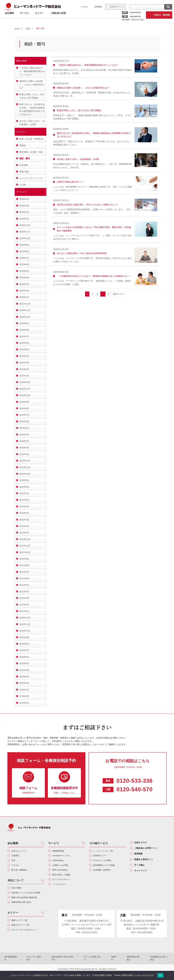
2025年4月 (24, 278)
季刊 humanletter (62, 873)
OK (160, 975)
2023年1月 (24, 454)
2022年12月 (25, 461)
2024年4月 (24, 356)
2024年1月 (24, 376)
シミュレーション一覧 (106, 851)
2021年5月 (24, 585)
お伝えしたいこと (22, 851)
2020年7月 (24, 650)
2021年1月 (24, 611)
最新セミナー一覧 (22, 930)
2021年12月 (25, 539)
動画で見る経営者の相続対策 (28, 906)
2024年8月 (24, 330)
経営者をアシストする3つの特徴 (27, 899)
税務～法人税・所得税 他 (31, 139)
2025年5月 (24, 271)
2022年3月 (24, 520)
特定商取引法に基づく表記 (148, 967)
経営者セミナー (102, 856)
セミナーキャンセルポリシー (28, 941)
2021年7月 (24, 572)
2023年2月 (24, 448)
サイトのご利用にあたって (92, 967)
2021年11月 (25, 546)
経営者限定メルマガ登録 (107, 867)
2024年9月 (24, 323)
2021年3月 (24, 598)
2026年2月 (24, 212)
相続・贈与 (25, 158)
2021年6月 (24, 578)
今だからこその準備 (105, 862)
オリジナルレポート (64, 883)
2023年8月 (24, 408)
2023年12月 (25, 382)
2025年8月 (24, 251)
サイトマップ (143, 875)
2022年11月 (25, 467)
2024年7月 (24, 336)
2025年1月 (24, 297)
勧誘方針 (110, 967)
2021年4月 (24, 592)
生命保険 (24, 165)
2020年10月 (25, 631)
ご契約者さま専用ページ (149, 849)
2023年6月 (24, 421)
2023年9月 (24, 402)
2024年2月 (24, 369)
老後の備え (25, 172)
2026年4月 (24, 199)
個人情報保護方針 (23, 967)
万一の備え (141, 869)
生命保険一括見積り (105, 873)
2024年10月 (25, 317)
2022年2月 (24, 526)
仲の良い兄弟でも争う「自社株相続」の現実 (32, 123)
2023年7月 (24, 415)
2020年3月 (24, 677)
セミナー (41, 17)
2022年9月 (24, 480)
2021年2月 (24, 605)
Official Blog (59, 862)
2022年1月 (24, 533)
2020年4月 (24, 670)
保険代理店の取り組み (24, 911)
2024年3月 (24, 363)
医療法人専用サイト (147, 862)
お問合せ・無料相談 (161, 15)
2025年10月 (25, 238)
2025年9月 (24, 245)
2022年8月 (24, 487)
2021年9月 (24, 559)
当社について (16, 883)
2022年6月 (24, 500)
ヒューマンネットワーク (31, 178)
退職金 (22, 145)
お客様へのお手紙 (62, 867)
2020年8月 (24, 644)
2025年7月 (24, 258)
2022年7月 (24, 493)
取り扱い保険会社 (22, 873)
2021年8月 (24, 565)
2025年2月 (24, 291)
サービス (26, 17)
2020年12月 (25, 618)
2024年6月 (24, 343)
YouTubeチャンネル (64, 856)
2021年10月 (25, 552)
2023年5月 (24, 428)
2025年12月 (25, 225)
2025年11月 (25, 232)
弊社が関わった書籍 (64, 878)
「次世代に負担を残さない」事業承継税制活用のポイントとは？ (32, 71)
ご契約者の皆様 (59, 17)
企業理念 (17, 856)
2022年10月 (25, 474)
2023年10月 (25, 395)
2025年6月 (24, 264)
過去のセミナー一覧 (23, 935)
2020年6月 (24, 657)
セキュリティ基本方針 (43, 967)
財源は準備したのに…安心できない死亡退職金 (32, 96)
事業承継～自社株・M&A (31, 152)
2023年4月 (24, 435)
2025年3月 (24, 284)
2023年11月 (25, 389)
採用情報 (97, 7)
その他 (22, 185)
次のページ (118, 294)
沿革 (14, 862)
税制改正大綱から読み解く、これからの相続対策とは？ (32, 84)
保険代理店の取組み (126, 967)
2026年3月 (24, 206)
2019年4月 (24, 696)
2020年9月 (24, 637)
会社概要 (13, 843)
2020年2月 (24, 683)
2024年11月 (25, 310)
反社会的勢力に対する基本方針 (67, 967)
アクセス (83, 7)
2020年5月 (24, 663)
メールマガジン (61, 889)
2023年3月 (24, 441)
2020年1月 (24, 690)
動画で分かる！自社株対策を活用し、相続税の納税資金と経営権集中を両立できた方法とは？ (32, 109)
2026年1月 (24, 219)
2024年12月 (25, 304)
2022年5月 (24, 507)
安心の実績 (18, 891)
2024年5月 (24, 349)
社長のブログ (143, 843)
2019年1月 (24, 703)
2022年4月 (24, 513)
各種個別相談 (60, 851)
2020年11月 (25, 624)
